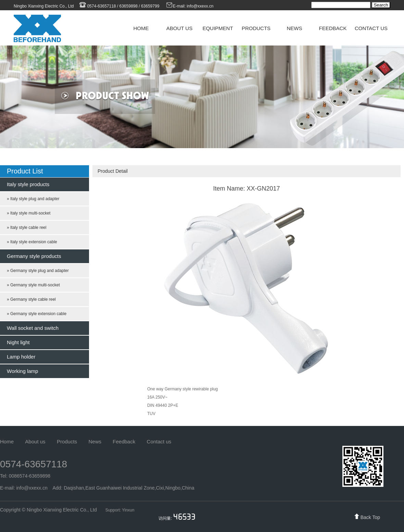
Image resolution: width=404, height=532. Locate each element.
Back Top (370, 517)
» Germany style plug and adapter (38, 271)
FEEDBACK (333, 28)
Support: (114, 510)
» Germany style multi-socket (33, 285)
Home (7, 442)
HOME (141, 28)
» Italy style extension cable (32, 242)
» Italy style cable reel (27, 228)
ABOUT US (179, 28)
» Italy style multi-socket (29, 213)
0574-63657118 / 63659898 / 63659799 (119, 6)
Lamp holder (21, 357)
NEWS (295, 28)
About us (35, 442)
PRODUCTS (256, 28)
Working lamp (22, 371)
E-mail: (176, 6)
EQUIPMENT (218, 28)
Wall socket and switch (33, 328)
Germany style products (34, 256)
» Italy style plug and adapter (33, 199)
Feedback (124, 442)
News (95, 442)
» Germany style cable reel (31, 299)
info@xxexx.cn (201, 6)
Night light (18, 342)
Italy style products (28, 184)
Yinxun (128, 510)
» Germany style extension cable (37, 314)
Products (67, 442)
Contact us (159, 442)
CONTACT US (371, 28)
